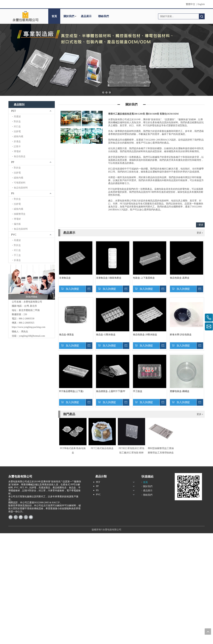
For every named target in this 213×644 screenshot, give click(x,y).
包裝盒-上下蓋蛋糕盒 (144, 278)
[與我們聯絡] (32, 282)
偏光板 (17, 224)
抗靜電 (17, 131)
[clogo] (25, 16)
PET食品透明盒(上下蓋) (71, 391)
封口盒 (17, 126)
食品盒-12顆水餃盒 (106, 335)
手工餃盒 (138, 391)
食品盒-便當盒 (66, 335)
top (208, 632)
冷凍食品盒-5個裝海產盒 (109, 278)
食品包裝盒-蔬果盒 (180, 278)
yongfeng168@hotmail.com (32, 336)
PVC (14, 235)
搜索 (202, 16)
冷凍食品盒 (65, 278)
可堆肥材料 (20, 183)
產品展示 (86, 16)
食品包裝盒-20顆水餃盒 (145, 335)
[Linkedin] (21, 517)
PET (13, 111)
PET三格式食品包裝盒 (102, 448)
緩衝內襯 (18, 136)
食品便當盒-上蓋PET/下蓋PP (111, 391)
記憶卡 (17, 146)
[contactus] (82, 127)
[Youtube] (31, 517)
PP (13, 162)
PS (13, 193)
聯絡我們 (104, 16)
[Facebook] (11, 517)
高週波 (17, 117)
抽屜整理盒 (20, 214)
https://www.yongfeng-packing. (27, 327)
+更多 (200, 225)
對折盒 (17, 121)
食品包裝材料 (21, 188)
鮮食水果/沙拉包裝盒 (181, 335)
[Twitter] (26, 517)
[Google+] (16, 517)
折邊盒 (17, 141)
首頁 (54, 16)
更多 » (200, 233)
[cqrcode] (188, 487)
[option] (73, 436)
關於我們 (69, 16)
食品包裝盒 (20, 156)
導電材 (17, 151)
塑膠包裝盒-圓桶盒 (180, 391)
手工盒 (17, 255)
